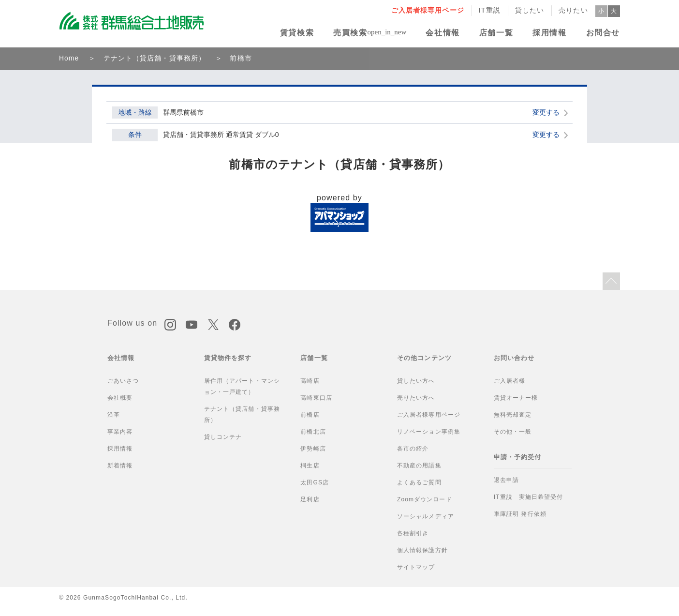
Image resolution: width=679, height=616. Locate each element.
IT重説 (490, 10)
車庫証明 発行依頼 (520, 514)
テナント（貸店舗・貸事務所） (155, 58)
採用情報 (549, 33)
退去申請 (507, 480)
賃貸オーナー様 (516, 398)
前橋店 (310, 415)
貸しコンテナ (223, 437)
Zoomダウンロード (425, 499)
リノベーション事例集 (429, 432)
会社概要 (120, 398)
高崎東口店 (316, 398)
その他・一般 (513, 432)
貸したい (530, 10)
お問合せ (603, 33)
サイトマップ (416, 567)
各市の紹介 (413, 449)
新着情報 (120, 466)
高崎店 (310, 381)
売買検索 (350, 33)
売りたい (573, 10)
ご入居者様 (510, 381)
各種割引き (413, 533)
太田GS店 (315, 482)
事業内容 (120, 432)
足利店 (310, 499)
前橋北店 (313, 432)
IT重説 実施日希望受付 (529, 497)
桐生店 (310, 466)
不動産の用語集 (419, 466)
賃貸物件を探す (228, 358)
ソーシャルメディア (426, 516)
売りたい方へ (416, 398)
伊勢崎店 (313, 449)
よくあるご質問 (419, 482)
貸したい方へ (416, 381)
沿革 (114, 415)
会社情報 (443, 33)
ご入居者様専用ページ (428, 10)
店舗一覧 (496, 33)
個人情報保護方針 (422, 550)
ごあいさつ (123, 381)
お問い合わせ (514, 358)
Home (69, 58)
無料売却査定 (513, 415)
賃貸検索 (297, 33)
